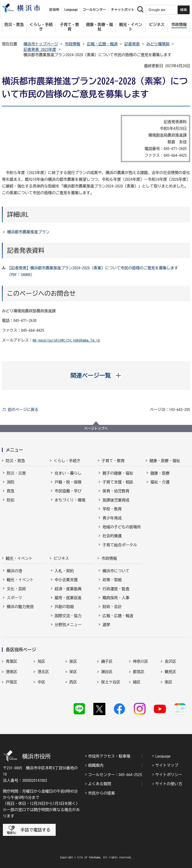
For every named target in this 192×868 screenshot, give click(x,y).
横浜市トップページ (41, 44)
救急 (11, 491)
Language (163, 756)
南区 (168, 682)
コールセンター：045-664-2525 (115, 775)
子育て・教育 (113, 461)
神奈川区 (141, 661)
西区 (73, 682)
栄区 (73, 672)
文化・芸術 (16, 589)
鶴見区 (170, 672)
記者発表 (132, 44)
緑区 (137, 682)
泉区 (73, 661)
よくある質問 (100, 784)
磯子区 (107, 661)
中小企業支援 (66, 580)
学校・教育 (112, 509)
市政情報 (72, 44)
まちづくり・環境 (70, 500)
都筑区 (139, 672)
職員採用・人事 (116, 598)
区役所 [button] (54, 10)
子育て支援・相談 (118, 482)
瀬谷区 (107, 672)
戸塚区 (12, 682)
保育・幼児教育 (116, 491)
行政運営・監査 (116, 589)
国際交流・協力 (68, 616)
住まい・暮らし (68, 473)
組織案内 (96, 765)
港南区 (12, 672)
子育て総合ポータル (120, 545)
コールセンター (94, 10)
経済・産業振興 (68, 589)
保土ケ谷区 (111, 682)
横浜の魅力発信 (20, 607)
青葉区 (12, 661)
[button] (96, 375)
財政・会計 (112, 607)
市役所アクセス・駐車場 (109, 756)
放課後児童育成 (116, 500)
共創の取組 (64, 607)
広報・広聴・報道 (102, 44)
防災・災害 (16, 473)
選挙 (106, 625)
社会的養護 (112, 536)
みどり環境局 (158, 44)
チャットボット (123, 10)
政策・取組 (112, 580)
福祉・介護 (160, 482)
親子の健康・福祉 (118, 473)
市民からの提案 (102, 793)
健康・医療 (160, 473)
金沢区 (170, 661)
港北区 (43, 672)
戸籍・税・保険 (68, 482)
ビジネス (61, 558)
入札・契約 (64, 571)
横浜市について (116, 571)
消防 (11, 482)
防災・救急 (15, 461)
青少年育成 (112, 518)
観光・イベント (19, 558)
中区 (41, 682)
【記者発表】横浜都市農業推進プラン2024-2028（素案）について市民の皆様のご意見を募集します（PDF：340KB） (93, 271)
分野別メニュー (68, 625)
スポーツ (14, 598)
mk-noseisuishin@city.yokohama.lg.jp (66, 340)
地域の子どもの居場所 (122, 527)
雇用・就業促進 (68, 598)
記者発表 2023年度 (40, 49)
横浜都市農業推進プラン (28, 232)
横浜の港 (14, 571)
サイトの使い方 (169, 784)
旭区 (41, 661)
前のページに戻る (23, 410)
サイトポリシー (169, 775)
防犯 (11, 500)
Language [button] (71, 10)
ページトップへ (96, 428)
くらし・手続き (67, 461)
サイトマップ (167, 765)
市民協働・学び (68, 491)
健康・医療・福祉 (165, 461)
